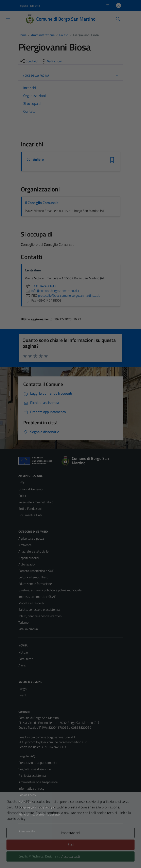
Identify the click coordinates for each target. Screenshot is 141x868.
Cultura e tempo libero (33, 577)
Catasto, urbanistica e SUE (36, 571)
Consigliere (35, 159)
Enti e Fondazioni (30, 509)
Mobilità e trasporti (31, 603)
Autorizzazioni (28, 564)
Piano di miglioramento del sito (39, 814)
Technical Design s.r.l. (46, 856)
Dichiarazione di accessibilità (37, 808)
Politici (23, 496)
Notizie (23, 652)
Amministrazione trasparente (38, 782)
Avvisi (22, 665)
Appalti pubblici (29, 558)
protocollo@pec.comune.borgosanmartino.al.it (56, 742)
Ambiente (25, 545)
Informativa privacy (31, 788)
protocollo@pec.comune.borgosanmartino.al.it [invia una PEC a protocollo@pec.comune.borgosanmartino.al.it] (69, 295)
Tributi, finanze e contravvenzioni (40, 616)
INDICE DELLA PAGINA (71, 76)
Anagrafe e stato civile (33, 551)
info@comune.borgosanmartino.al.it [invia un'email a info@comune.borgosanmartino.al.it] (52, 291)
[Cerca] (118, 19)
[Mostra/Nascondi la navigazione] (8, 19)
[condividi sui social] (29, 61)
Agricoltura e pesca (31, 538)
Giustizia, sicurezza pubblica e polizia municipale (50, 590)
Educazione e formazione (35, 584)
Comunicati (26, 659)
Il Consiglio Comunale (42, 203)
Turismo (23, 622)
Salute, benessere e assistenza (39, 609)
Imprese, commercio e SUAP (37, 597)
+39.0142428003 (40, 286)
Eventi (23, 695)
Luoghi (23, 689)
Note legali (26, 801)
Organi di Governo (30, 489)
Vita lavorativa (28, 629)
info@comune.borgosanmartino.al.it (51, 737)
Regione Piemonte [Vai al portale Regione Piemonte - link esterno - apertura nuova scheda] (29, 6)
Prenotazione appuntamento (38, 763)
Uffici (22, 483)
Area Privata (27, 831)
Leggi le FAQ (27, 756)
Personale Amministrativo (36, 502)
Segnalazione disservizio (35, 769)
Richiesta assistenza (32, 776)
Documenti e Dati (30, 515)
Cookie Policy (27, 795)
